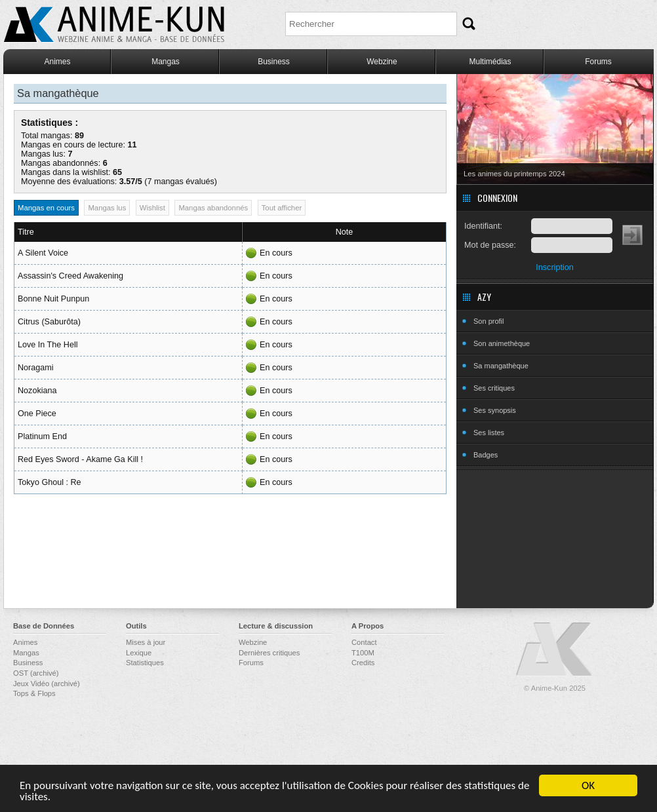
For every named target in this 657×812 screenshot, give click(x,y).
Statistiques (145, 663)
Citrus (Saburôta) (49, 322)
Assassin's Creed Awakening (70, 276)
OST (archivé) (36, 673)
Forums (598, 62)
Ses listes (489, 433)
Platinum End (42, 436)
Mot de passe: (490, 245)
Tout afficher (282, 208)
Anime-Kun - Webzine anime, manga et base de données (114, 25)
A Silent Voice (43, 253)
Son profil (488, 321)
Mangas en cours (46, 208)
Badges (486, 455)
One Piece (37, 414)
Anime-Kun (555, 650)
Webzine (382, 62)
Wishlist (152, 208)
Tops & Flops (34, 693)
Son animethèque (502, 343)
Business (274, 62)
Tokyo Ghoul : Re (50, 482)
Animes (57, 62)
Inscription (554, 267)
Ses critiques (494, 388)
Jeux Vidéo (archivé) (47, 684)
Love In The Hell (48, 345)
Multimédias (490, 62)
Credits (363, 663)
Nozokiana (37, 391)
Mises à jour (146, 642)
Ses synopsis (495, 410)
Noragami (36, 368)
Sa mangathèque (501, 366)
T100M (363, 653)
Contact (364, 642)
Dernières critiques (269, 653)
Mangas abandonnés (213, 208)
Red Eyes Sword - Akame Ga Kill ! (80, 459)
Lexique (139, 653)
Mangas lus (107, 208)
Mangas (166, 62)
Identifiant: (483, 226)
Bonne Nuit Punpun (53, 299)
